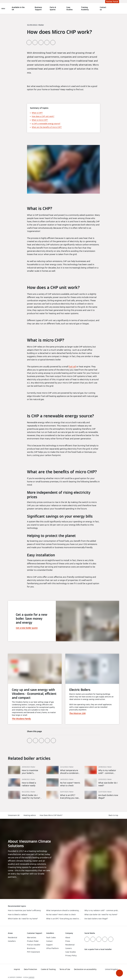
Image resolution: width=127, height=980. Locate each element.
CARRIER (31, 977)
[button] (119, 973)
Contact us (103, 8)
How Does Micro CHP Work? (51, 815)
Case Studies (69, 8)
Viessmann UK (14, 815)
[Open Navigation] (3, 8)
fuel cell (72, 367)
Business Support (38, 8)
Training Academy (85, 8)
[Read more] (25, 770)
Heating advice (30, 815)
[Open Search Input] (118, 8)
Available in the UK (18, 8)
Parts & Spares (53, 8)
